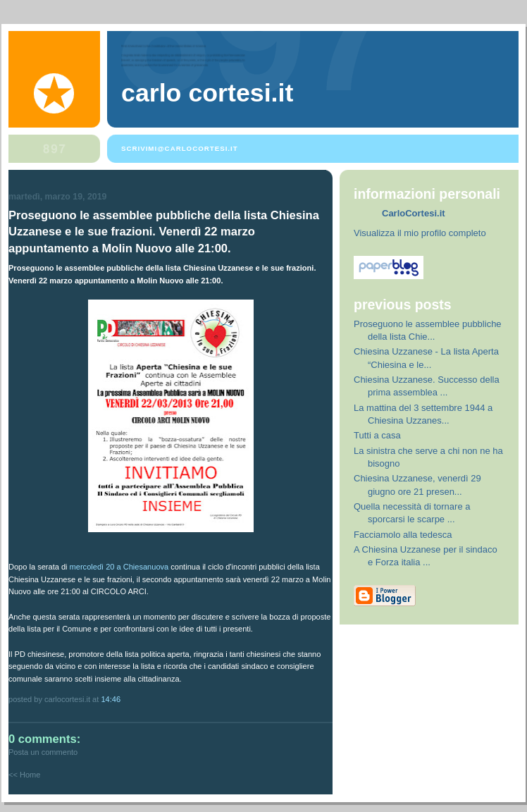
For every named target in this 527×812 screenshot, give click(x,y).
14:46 (111, 699)
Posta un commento (43, 752)
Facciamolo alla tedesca (403, 535)
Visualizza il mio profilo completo (420, 233)
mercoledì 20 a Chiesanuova (119, 567)
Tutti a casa (377, 435)
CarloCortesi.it (414, 213)
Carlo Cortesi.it (207, 93)
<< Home (24, 775)
